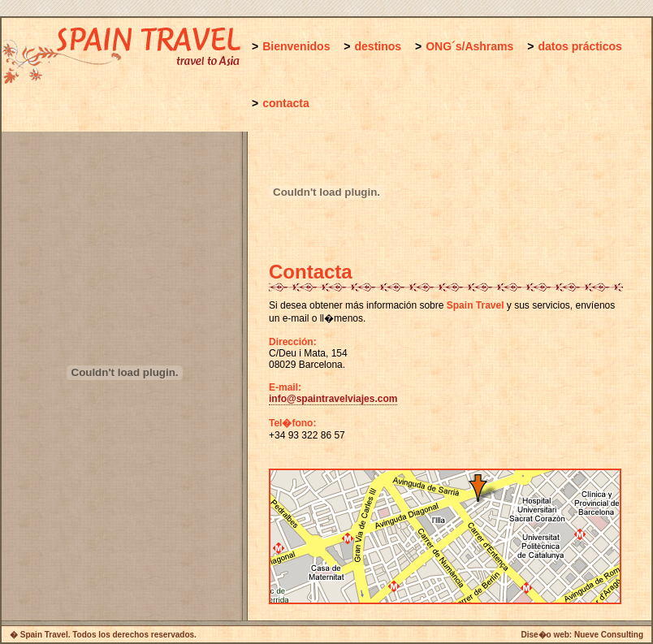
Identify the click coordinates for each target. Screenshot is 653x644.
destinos (378, 46)
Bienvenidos (296, 46)
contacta (286, 103)
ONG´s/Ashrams (469, 46)
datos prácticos (579, 46)
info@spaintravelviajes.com (333, 399)
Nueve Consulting (609, 635)
